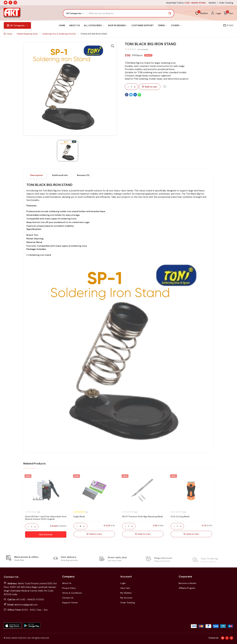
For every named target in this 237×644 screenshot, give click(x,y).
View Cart (125, 588)
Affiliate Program (187, 588)
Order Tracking (226, 3)
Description (37, 175)
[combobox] (75, 13)
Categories (17, 25)
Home (62, 25)
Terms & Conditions (72, 593)
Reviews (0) (83, 175)
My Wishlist (126, 593)
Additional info (60, 175)
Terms (162, 25)
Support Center (70, 603)
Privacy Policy (69, 588)
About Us (75, 25)
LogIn (123, 583)
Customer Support (143, 25)
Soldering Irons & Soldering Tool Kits (59, 34)
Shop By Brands (118, 25)
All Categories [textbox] (74, 13)
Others (176, 25)
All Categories (94, 25)
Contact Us (68, 598)
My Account (126, 598)
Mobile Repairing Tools (28, 34)
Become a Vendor (187, 583)
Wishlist (212, 3)
